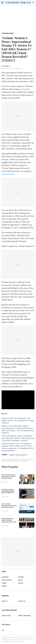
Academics (5, 577)
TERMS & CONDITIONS (24, 616)
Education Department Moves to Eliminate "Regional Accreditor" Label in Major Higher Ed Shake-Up (9, 520)
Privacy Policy (20, 642)
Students (21, 577)
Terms (31, 640)
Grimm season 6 (21, 455)
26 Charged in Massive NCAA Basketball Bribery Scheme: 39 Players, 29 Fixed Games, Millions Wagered (8, 491)
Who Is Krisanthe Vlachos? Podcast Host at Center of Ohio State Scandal (9, 476)
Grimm (11, 455)
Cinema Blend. (8, 174)
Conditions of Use (9, 642)
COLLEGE (21, 583)
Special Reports (7, 580)
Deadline (26, 89)
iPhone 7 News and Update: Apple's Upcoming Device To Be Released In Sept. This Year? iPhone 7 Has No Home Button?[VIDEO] (18, 429)
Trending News (7, 33)
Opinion (4, 586)
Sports (20, 580)
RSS (3, 630)
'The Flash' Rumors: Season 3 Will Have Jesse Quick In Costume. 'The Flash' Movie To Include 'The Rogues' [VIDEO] (18, 438)
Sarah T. (7, 66)
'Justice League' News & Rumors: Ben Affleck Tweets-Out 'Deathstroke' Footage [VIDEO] (18, 420)
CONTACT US (22, 601)
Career (4, 583)
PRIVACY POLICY (6, 616)
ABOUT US (5, 601)
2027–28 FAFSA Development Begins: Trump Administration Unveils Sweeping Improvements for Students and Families (9, 506)
